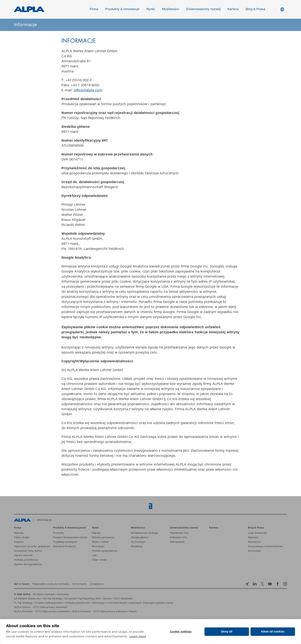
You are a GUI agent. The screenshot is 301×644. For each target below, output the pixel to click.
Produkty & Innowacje (123, 9)
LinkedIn (255, 584)
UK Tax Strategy (53, 599)
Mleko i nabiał (100, 542)
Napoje (96, 533)
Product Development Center (70, 538)
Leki (94, 556)
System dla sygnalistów (28, 565)
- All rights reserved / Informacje (42, 595)
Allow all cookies (273, 631)
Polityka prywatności (26, 560)
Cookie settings (181, 631)
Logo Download (257, 533)
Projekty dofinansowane (49, 603)
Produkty (58, 533)
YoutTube (270, 584)
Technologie (138, 542)
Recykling (137, 547)
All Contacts (80, 584)
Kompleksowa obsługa (144, 533)
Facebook (278, 584)
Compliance (97, 584)
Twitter (262, 584)
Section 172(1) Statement (118, 599)
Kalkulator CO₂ (179, 538)
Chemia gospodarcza (105, 551)
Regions (19, 542)
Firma (94, 9)
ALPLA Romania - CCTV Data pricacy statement (42, 612)
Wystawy (253, 538)
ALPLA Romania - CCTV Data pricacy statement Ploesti (104, 612)
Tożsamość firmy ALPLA (28, 551)
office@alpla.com (88, 90)
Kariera (233, 9)
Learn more (138, 637)
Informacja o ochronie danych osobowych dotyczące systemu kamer (133, 603)
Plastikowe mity (179, 533)
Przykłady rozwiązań (65, 542)
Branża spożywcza (103, 538)
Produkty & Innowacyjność (70, 528)
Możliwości (171, 9)
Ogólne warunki (23, 556)
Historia (19, 533)
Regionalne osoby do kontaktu (51, 584)
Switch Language (282, 9)
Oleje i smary (99, 560)
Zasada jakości (140, 538)
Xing (247, 584)
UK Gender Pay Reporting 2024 (83, 599)
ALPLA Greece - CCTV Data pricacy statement (41, 607)
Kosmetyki (98, 547)
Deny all (227, 631)
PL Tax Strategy (23, 603)
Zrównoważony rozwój (203, 9)
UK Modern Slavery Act (27, 599)
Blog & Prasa (256, 9)
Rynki (151, 9)
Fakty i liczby (22, 538)
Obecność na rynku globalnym (32, 547)
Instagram (285, 584)
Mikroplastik (177, 542)
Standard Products (64, 547)
